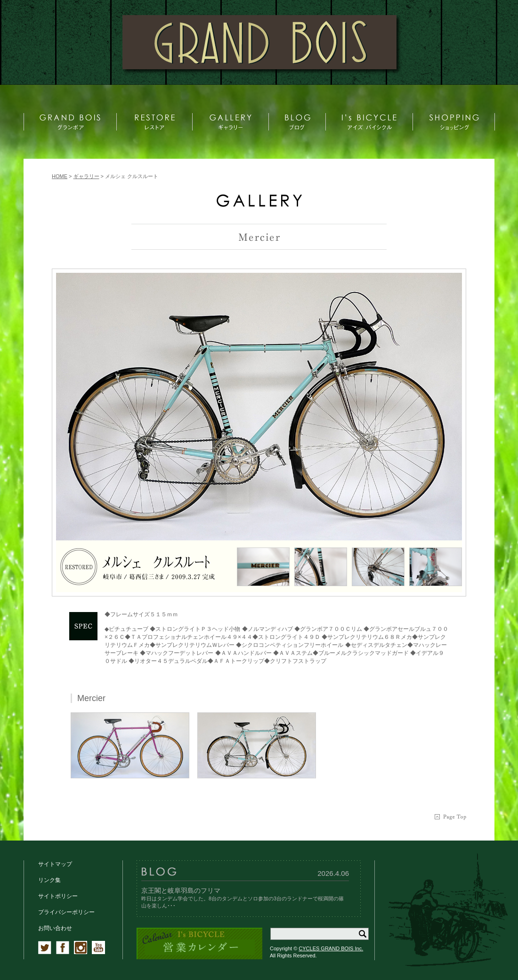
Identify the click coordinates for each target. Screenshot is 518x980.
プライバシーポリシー (66, 912)
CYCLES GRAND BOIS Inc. (331, 948)
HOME (60, 176)
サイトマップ (55, 864)
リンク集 (49, 880)
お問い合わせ (55, 928)
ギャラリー (86, 176)
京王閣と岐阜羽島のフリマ (181, 890)
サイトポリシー (58, 896)
